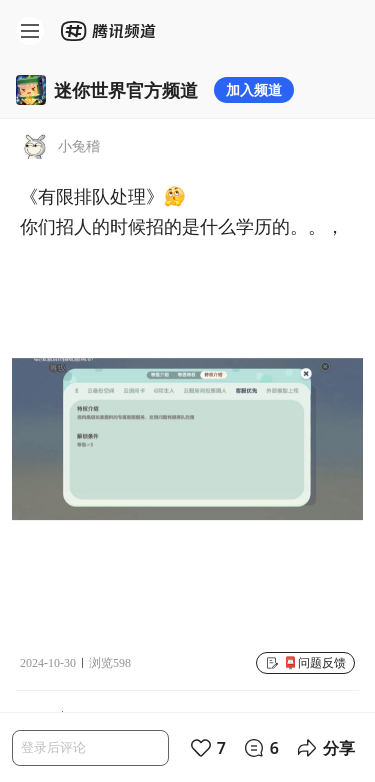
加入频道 (254, 89)
